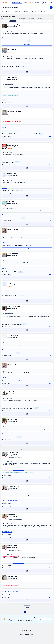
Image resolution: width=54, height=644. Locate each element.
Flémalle (27, 21)
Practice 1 (4, 38)
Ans (44, 21)
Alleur (32, 21)
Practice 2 (10, 469)
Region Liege (5, 21)
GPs (25, 638)
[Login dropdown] (44, 2)
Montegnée (38, 21)
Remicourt (13, 21)
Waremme (20, 21)
